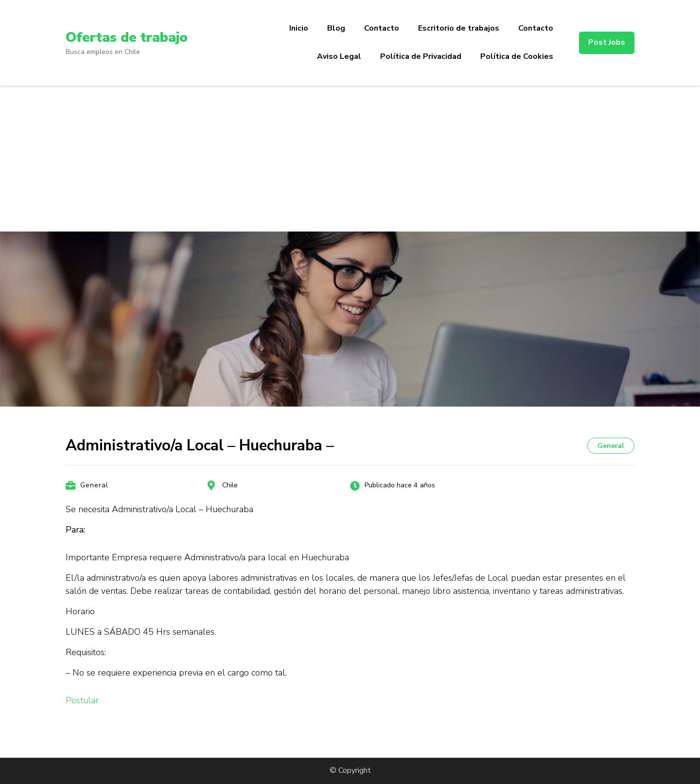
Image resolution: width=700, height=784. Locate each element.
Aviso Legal (339, 56)
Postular (82, 700)
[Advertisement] (350, 159)
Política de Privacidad (421, 56)
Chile (230, 485)
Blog (336, 28)
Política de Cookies (517, 56)
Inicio (299, 28)
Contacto (382, 28)
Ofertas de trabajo (127, 37)
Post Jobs (607, 42)
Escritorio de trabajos (459, 28)
